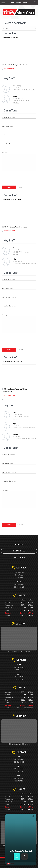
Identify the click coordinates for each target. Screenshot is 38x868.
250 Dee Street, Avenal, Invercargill (19, 744)
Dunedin (19, 544)
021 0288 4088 (9, 395)
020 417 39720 (17, 100)
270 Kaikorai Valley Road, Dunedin (19, 652)
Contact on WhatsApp (29, 90)
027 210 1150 (17, 438)
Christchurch (19, 557)
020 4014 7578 (9, 231)
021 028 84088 (17, 417)
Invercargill (19, 551)
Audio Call (17, 856)
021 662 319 (17, 428)
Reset (20, 187)
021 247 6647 (9, 69)
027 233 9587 (17, 263)
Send (9, 187)
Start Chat (25, 856)
